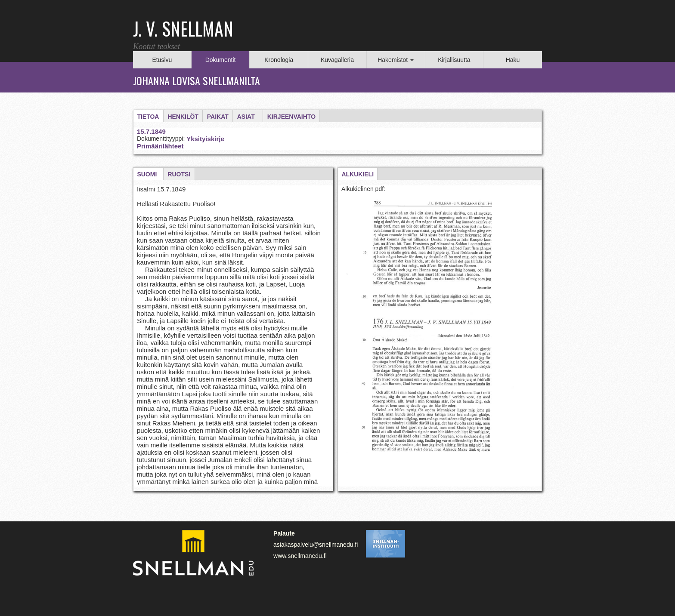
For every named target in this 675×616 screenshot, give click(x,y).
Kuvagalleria (337, 60)
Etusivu (162, 60)
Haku (513, 60)
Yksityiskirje (205, 139)
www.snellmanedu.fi (300, 556)
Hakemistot (396, 60)
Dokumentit (221, 60)
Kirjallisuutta (454, 60)
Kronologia (279, 60)
